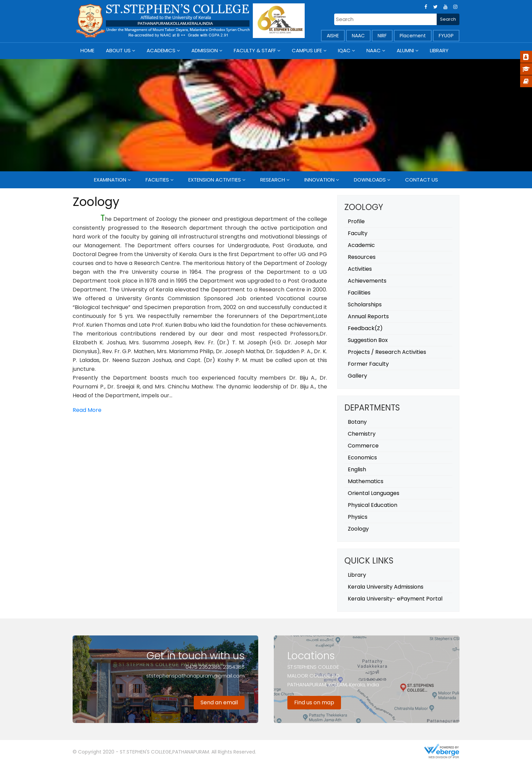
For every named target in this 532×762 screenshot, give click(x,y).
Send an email (219, 702)
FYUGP (446, 36)
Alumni (405, 50)
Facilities (157, 180)
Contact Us (422, 180)
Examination (110, 180)
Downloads (370, 180)
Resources (362, 257)
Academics (161, 50)
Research (273, 180)
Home (87, 50)
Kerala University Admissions (386, 587)
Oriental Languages (374, 493)
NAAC (358, 36)
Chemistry (362, 434)
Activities (360, 269)
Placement (413, 36)
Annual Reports (368, 316)
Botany (357, 422)
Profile (356, 221)
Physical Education (373, 505)
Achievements (367, 281)
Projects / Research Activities (387, 352)
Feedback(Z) (365, 328)
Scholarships (365, 304)
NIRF (382, 36)
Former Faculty (368, 364)
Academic (361, 245)
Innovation (319, 180)
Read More (87, 410)
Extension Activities (215, 180)
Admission (205, 50)
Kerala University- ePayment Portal (395, 599)
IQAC (344, 50)
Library (439, 50)
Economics (362, 458)
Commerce (363, 446)
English (357, 469)
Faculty (358, 233)
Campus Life (307, 50)
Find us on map (314, 702)
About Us (118, 50)
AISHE (333, 36)
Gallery (357, 376)
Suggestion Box (368, 340)
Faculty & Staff (255, 50)
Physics (358, 517)
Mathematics (366, 481)
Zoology (358, 529)
